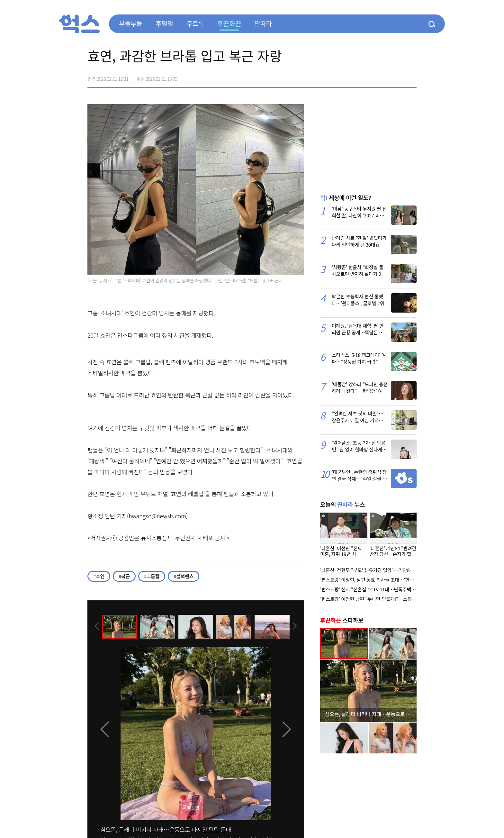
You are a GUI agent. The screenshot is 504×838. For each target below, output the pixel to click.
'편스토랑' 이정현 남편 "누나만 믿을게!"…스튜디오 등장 (375, 599)
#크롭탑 (152, 576)
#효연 (99, 576)
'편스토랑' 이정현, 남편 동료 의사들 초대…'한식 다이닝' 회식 (380, 580)
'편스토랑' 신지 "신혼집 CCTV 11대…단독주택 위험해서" (376, 589)
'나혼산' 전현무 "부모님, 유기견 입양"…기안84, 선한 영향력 (379, 570)
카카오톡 (398, 77)
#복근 (124, 576)
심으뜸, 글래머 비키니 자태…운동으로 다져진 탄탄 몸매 (166, 829)
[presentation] (96, 626)
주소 (411, 77)
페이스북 (371, 77)
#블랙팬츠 (184, 576)
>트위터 (384, 77)
